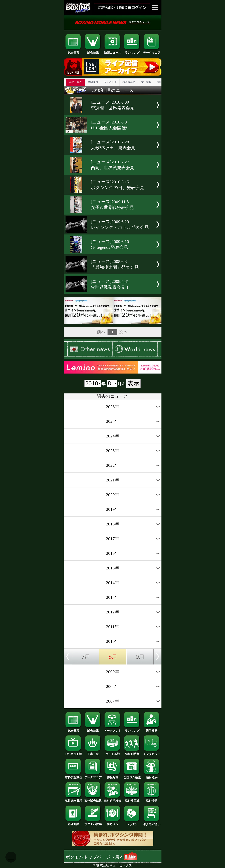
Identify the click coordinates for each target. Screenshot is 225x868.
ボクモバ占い (152, 823)
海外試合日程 (73, 799)
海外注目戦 (132, 799)
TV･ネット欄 (73, 753)
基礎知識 (73, 823)
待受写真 (113, 776)
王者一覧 (93, 753)
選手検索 (152, 729)
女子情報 (146, 82)
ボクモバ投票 (93, 823)
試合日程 (73, 51)
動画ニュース (113, 51)
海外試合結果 (93, 799)
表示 (133, 383)
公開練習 (93, 82)
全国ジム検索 (132, 776)
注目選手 (152, 776)
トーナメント (113, 729)
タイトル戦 (113, 753)
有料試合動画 (73, 776)
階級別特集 (132, 753)
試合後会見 (129, 82)
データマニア (152, 51)
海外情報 (152, 799)
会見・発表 (75, 82)
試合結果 (93, 51)
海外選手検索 (113, 800)
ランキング (132, 51)
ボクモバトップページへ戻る (101, 857)
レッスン (132, 823)
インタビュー (152, 753)
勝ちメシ (113, 823)
